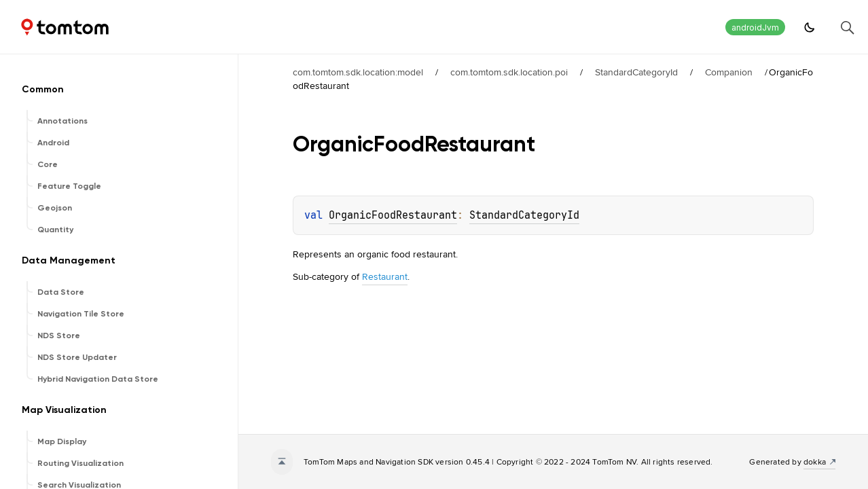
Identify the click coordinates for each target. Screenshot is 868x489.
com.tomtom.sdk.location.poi (509, 72)
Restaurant (385, 276)
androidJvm (755, 28)
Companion (729, 72)
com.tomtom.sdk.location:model (358, 72)
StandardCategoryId (636, 72)
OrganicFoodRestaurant (393, 215)
